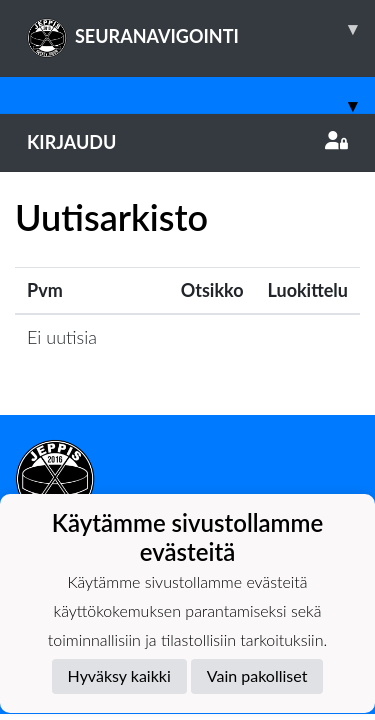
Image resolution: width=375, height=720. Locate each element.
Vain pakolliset (257, 675)
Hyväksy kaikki (119, 675)
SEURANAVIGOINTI (201, 29)
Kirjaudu (187, 142)
